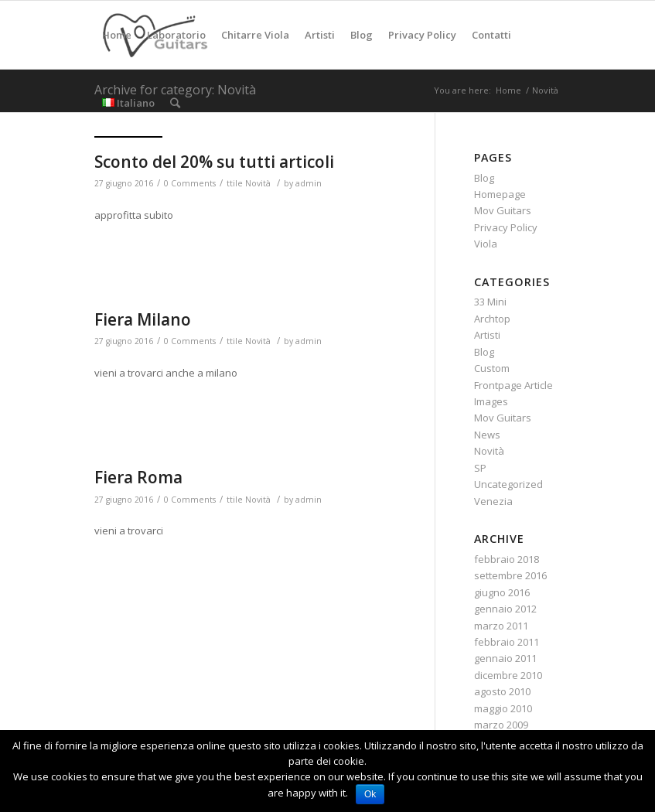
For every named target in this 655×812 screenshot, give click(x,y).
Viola (486, 244)
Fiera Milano (143, 319)
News (487, 435)
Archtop (492, 319)
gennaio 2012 (505, 609)
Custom (492, 368)
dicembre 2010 (508, 675)
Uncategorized (508, 484)
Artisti (487, 335)
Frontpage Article (513, 385)
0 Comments (190, 183)
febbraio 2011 (507, 642)
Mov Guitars (503, 210)
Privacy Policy (506, 227)
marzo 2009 (501, 725)
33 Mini (490, 302)
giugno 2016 (502, 592)
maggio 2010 (503, 708)
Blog (484, 178)
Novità (258, 183)
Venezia (493, 501)
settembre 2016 (510, 575)
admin (309, 183)
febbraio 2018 (507, 559)
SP (480, 468)
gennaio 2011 (505, 658)
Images (491, 401)
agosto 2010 (502, 691)
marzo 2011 (501, 626)
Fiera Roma (138, 477)
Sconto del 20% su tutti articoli (214, 162)
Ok (370, 794)
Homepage (500, 194)
